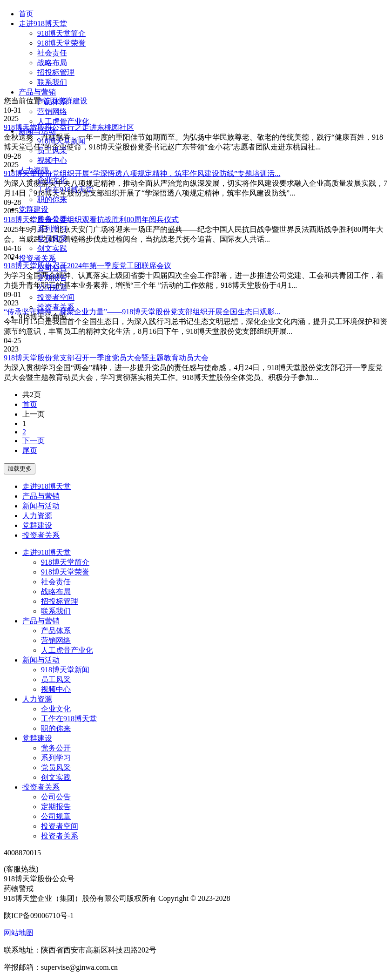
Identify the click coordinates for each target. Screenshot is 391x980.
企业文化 (52, 180)
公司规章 (52, 287)
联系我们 (52, 82)
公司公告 (52, 268)
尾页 (30, 450)
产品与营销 (37, 92)
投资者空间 (56, 297)
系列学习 (52, 229)
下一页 (34, 441)
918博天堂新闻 (61, 141)
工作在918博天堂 (65, 190)
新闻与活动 (37, 131)
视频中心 (52, 160)
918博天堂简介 (61, 33)
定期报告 (52, 278)
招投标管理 (56, 72)
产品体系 (52, 102)
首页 (26, 14)
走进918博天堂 (43, 24)
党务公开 (52, 219)
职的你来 (52, 199)
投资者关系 (37, 258)
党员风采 (52, 239)
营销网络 (52, 112)
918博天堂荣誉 (61, 43)
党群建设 (34, 209)
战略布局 (52, 63)
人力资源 (34, 170)
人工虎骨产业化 (63, 121)
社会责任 (52, 53)
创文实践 (52, 248)
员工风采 (52, 151)
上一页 (34, 414)
